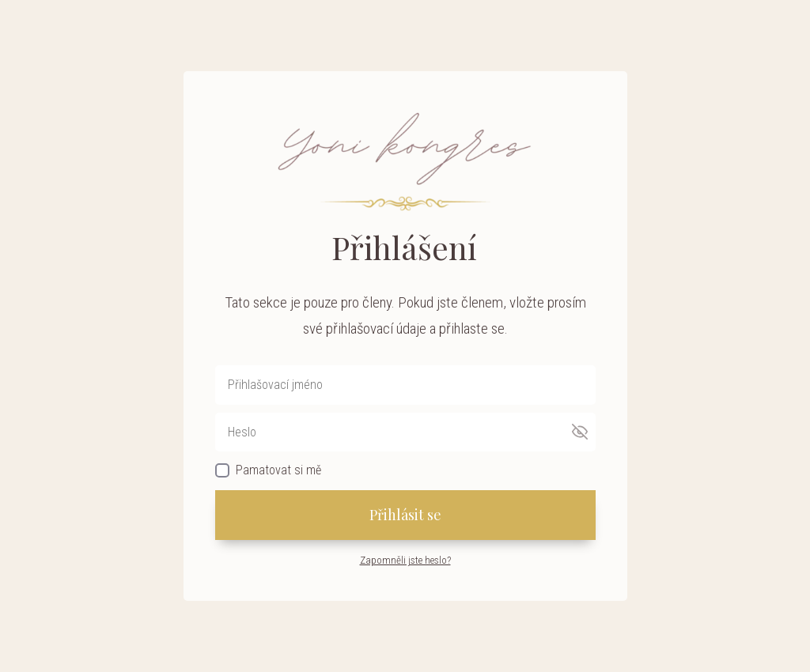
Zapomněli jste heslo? (405, 560)
